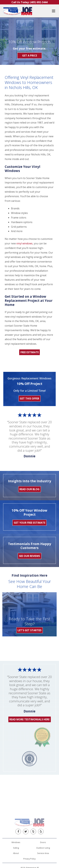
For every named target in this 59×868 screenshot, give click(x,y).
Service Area (43, 808)
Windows (16, 797)
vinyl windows (24, 243)
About (16, 808)
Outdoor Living (43, 802)
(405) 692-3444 (30, 829)
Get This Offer (29, 399)
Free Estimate (30, 352)
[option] (9, 647)
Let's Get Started (29, 630)
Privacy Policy (29, 813)
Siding (16, 802)
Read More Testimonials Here (29, 719)
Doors (43, 797)
